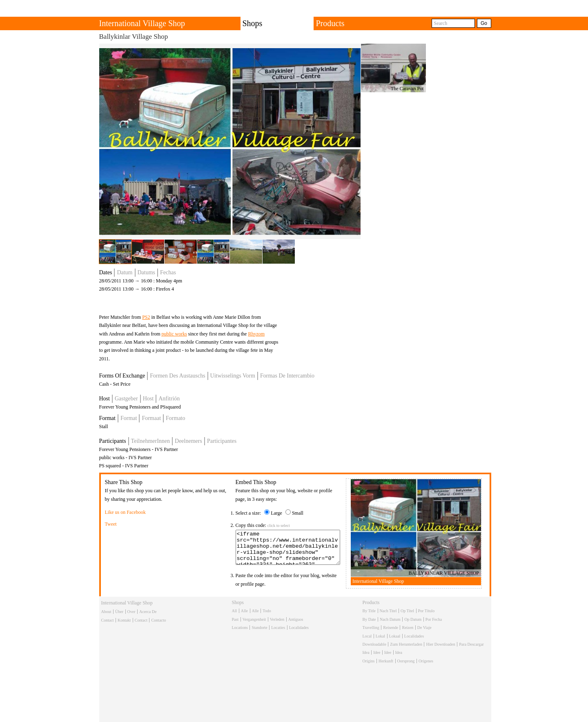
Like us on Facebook (125, 512)
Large (276, 513)
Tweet (111, 524)
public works (174, 334)
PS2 (146, 317)
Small (298, 513)
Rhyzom (256, 334)
